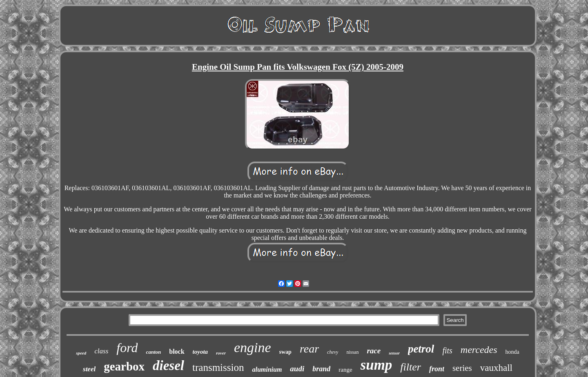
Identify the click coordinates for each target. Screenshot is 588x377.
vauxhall (496, 368)
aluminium (267, 369)
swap (285, 352)
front (437, 369)
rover (221, 353)
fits (447, 350)
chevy (333, 352)
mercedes (479, 350)
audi (297, 369)
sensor (394, 353)
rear (309, 349)
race (374, 351)
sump (376, 365)
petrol (421, 349)
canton (153, 352)
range (345, 370)
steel (89, 369)
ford (127, 348)
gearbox (124, 366)
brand (321, 369)
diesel (168, 366)
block (177, 351)
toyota (200, 352)
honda (512, 352)
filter (411, 367)
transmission (218, 367)
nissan (352, 352)
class (101, 351)
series (462, 368)
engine (253, 347)
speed (81, 353)
